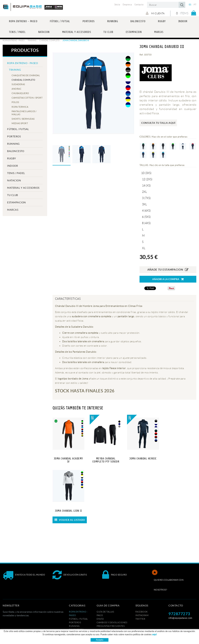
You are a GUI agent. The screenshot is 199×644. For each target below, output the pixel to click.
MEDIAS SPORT (20, 123)
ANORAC (16, 89)
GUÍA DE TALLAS (105, 612)
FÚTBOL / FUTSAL (18, 129)
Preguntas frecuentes (111, 626)
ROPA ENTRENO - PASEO (14, 40)
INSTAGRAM (142, 615)
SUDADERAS (18, 84)
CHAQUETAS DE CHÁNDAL (26, 75)
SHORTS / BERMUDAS (23, 119)
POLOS (15, 102)
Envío (100, 619)
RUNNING (13, 144)
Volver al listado (70, 520)
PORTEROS (14, 136)
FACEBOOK (142, 612)
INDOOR (13, 166)
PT (195, 5)
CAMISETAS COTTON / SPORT (27, 98)
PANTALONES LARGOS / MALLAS (24, 113)
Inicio (117, 5)
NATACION (14, 180)
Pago (100, 615)
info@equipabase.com (180, 618)
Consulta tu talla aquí (158, 123)
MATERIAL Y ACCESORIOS (23, 188)
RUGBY (12, 158)
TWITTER (140, 619)
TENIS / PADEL (16, 173)
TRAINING (32, 40)
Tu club (13, 195)
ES (190, 5)
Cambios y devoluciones (112, 622)
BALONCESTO (16, 151)
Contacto (139, 5)
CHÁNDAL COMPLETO (49, 40)
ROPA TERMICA (20, 107)
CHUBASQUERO (20, 93)
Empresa (127, 5)
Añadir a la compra (168, 279)
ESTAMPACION (17, 202)
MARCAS (13, 210)
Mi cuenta (155, 13)
